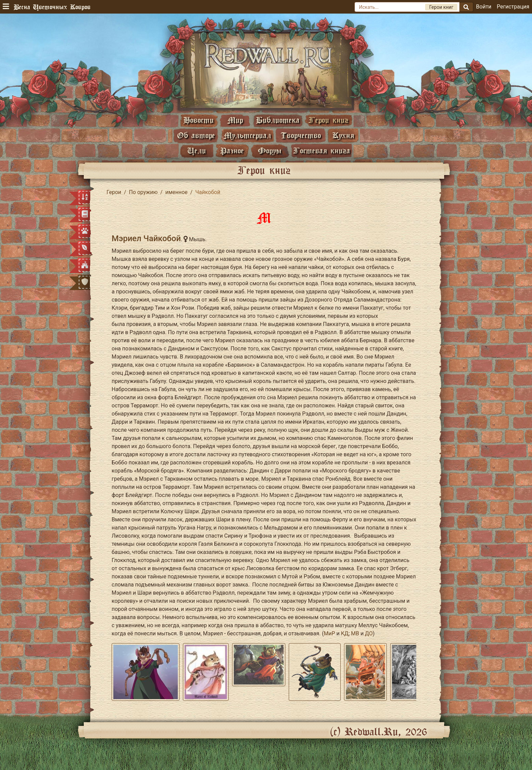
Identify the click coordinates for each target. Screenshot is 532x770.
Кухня (343, 135)
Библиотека (278, 120)
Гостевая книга (322, 150)
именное (176, 192)
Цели (197, 150)
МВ (355, 633)
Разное (232, 150)
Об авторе (196, 135)
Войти (484, 7)
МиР (329, 633)
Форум (270, 150)
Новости (198, 120)
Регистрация (513, 7)
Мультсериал (247, 135)
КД (345, 633)
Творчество (301, 135)
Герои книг (328, 120)
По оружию (143, 192)
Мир (235, 120)
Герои (114, 192)
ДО (369, 633)
